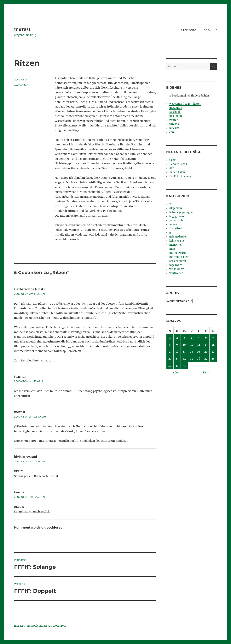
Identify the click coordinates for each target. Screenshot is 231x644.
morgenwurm (178, 253)
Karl (172, 168)
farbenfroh (176, 220)
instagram (176, 108)
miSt (172, 249)
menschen (176, 245)
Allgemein (176, 208)
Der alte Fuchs (178, 164)
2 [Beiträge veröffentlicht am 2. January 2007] (177, 338)
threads (174, 124)
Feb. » (207, 373)
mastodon (176, 116)
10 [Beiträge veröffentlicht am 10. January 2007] (184, 345)
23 (171, 204)
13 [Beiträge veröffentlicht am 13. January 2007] (206, 345)
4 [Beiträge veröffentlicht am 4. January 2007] (191, 338)
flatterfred (176, 228)
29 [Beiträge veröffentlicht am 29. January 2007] (170, 366)
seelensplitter (178, 261)
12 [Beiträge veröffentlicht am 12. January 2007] (199, 345)
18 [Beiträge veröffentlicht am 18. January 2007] (192, 352)
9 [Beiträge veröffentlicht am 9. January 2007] (177, 345)
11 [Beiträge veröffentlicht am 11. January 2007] (192, 345)
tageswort (176, 265)
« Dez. (176, 373)
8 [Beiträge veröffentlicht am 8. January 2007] (170, 345)
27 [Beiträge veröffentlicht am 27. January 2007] (206, 359)
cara (172, 132)
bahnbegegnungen (181, 212)
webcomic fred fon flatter (185, 104)
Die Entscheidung (180, 176)
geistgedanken (178, 237)
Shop (206, 30)
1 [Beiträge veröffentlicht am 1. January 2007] (170, 338)
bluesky (174, 128)
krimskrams (177, 241)
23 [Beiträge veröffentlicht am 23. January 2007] (177, 359)
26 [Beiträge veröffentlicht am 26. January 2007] (199, 359)
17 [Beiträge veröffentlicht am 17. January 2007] (184, 352)
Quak (172, 160)
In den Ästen (177, 172)
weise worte (177, 269)
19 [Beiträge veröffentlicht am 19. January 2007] (199, 352)
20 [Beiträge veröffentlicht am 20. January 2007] (206, 352)
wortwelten (21, 85)
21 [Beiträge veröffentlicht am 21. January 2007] (213, 352)
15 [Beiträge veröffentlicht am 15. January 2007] (170, 352)
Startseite (189, 30)
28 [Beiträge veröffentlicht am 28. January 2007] (213, 359)
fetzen (173, 224)
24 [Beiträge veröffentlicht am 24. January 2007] (184, 359)
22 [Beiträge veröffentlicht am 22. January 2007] (170, 359)
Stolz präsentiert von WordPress (46, 626)
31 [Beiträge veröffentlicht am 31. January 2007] (184, 366)
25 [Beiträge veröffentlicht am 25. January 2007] (192, 359)
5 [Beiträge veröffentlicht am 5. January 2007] (199, 338)
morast (22, 29)
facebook (175, 112)
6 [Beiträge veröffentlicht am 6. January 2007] (206, 338)
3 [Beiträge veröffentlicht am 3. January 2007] (184, 338)
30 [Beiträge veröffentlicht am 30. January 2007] (177, 366)
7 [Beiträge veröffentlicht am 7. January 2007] (213, 338)
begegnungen (178, 216)
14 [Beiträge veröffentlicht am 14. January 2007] (213, 345)
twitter (173, 120)
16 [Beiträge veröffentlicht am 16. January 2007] (177, 352)
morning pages (179, 257)
